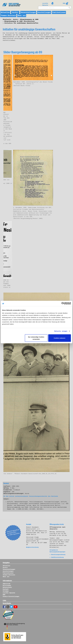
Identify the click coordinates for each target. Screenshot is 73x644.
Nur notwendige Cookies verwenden (36, 338)
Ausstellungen (44, 12)
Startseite (7, 19)
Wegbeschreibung (32, 547)
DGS (64, 3)
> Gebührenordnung (57, 557)
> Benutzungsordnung (57, 555)
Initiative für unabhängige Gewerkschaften (21, 23)
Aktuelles (5, 12)
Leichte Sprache (45, 4)
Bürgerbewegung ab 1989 (29, 19)
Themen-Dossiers (8, 16)
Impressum (6, 584)
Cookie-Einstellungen (11, 596)
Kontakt (6, 589)
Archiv (15, 12)
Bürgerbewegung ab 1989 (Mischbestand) (20, 21)
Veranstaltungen (28, 12)
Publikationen (59, 12)
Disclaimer (7, 586)
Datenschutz (7, 587)
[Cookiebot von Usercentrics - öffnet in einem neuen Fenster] (63, 304)
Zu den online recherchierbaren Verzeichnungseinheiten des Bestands (31, 496)
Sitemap (6, 591)
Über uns (22, 16)
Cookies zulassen (60, 338)
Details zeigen (61, 331)
